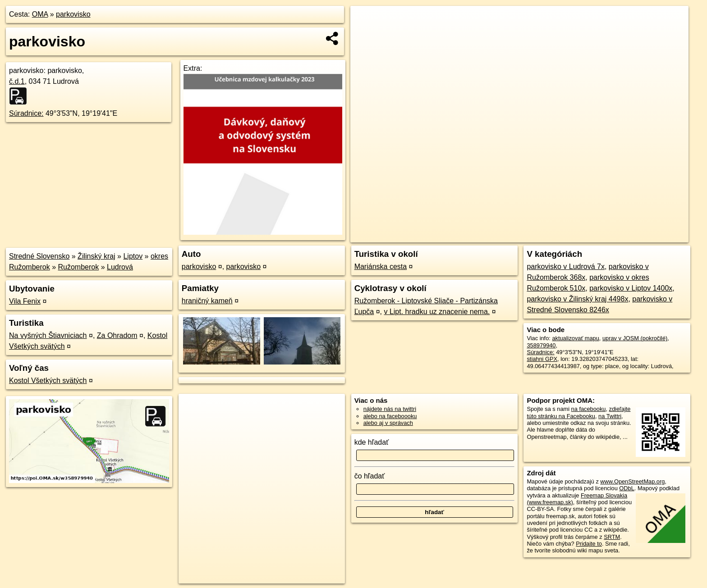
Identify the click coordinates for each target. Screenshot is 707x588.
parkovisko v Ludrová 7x (566, 267)
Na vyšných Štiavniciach (48, 335)
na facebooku (589, 409)
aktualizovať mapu (575, 338)
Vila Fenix (25, 301)
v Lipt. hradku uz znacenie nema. (437, 312)
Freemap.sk (581, 236)
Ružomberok (79, 267)
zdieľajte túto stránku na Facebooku (578, 412)
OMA (40, 14)
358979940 (541, 345)
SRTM (612, 537)
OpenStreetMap (535, 236)
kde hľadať (372, 442)
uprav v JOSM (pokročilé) (635, 338)
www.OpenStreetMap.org (632, 481)
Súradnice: (26, 113)
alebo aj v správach (388, 423)
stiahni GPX (542, 359)
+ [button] (366, 21)
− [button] (366, 35)
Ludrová (120, 267)
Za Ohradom (117, 335)
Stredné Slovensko (39, 256)
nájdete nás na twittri (390, 409)
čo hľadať (370, 476)
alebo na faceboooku (390, 416)
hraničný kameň (207, 301)
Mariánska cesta (381, 267)
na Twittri (610, 416)
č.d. (17, 81)
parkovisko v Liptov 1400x (631, 288)
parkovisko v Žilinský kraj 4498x (577, 299)
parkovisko (73, 14)
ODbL (627, 488)
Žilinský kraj (96, 256)
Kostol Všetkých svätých (48, 381)
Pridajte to (589, 544)
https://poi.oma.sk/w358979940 (648, 236)
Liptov (133, 256)
